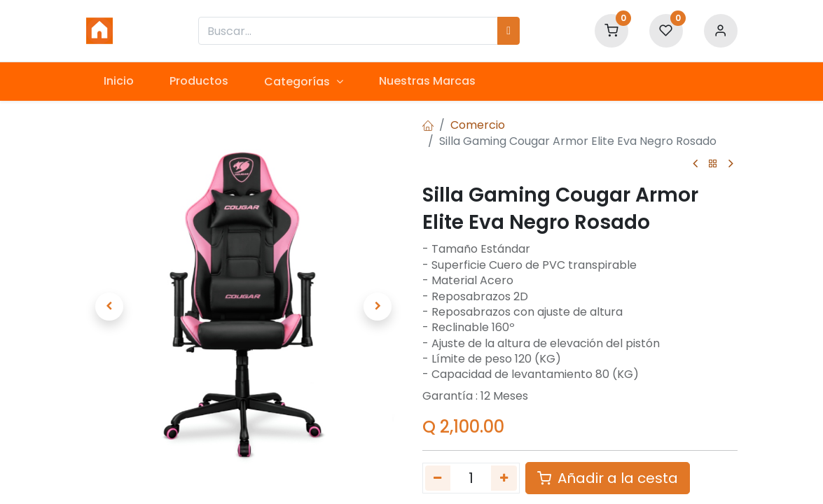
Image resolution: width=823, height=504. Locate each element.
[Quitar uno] (438, 478)
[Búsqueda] (509, 31)
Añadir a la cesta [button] (608, 478)
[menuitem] (119, 81)
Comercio (478, 125)
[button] (110, 307)
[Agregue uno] (504, 478)
